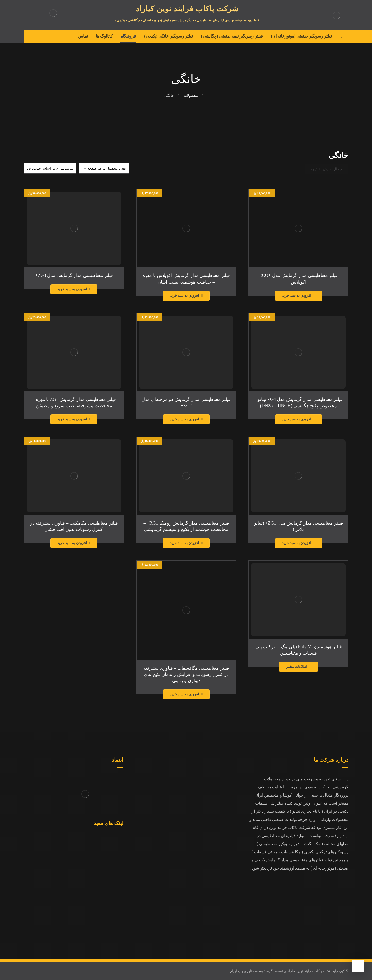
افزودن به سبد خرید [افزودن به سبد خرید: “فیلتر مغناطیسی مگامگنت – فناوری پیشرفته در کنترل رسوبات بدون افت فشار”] (72, 543)
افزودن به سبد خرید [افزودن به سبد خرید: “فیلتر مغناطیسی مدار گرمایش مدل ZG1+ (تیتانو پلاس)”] (297, 543)
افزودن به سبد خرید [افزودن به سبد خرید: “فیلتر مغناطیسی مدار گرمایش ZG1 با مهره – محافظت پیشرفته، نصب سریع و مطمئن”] (72, 419)
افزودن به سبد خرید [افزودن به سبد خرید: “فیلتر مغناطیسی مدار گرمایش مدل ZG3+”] (72, 289)
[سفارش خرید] (50, 168)
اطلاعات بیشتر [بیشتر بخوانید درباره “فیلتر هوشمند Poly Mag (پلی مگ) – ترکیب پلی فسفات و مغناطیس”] (297, 667)
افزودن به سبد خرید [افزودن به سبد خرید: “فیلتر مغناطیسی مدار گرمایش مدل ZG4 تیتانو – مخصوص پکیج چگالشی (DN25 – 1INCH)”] (297, 419)
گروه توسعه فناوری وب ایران (251, 971)
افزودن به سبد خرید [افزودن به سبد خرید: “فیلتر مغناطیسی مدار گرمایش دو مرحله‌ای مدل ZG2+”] (184, 419)
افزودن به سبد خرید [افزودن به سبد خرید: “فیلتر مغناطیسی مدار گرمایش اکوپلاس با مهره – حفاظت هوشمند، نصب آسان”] (184, 296)
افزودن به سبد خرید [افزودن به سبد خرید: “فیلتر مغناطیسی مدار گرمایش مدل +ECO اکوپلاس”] (297, 296)
